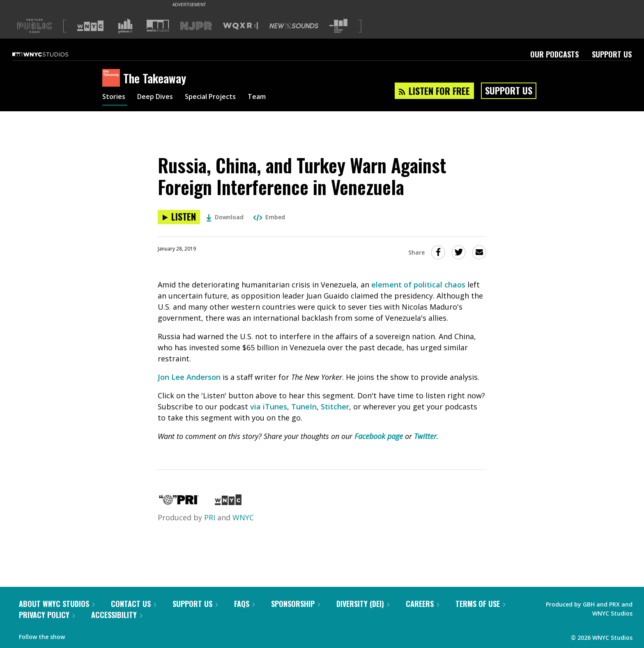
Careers (422, 604)
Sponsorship (296, 604)
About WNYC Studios (57, 604)
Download (225, 217)
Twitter (425, 436)
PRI (210, 517)
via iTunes (269, 407)
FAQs (244, 604)
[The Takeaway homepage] (113, 78)
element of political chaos (418, 285)
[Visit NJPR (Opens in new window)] (196, 26)
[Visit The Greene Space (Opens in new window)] (338, 26)
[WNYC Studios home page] (51, 54)
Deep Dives (160, 98)
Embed (269, 217)
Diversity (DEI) (363, 604)
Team (271, 98)
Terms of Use (480, 604)
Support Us (612, 54)
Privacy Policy (47, 615)
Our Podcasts (554, 54)
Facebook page (379, 436)
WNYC (243, 517)
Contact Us (133, 604)
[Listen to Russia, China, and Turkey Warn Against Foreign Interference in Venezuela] (179, 217)
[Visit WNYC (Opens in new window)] (90, 26)
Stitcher (335, 407)
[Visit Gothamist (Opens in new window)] (125, 26)
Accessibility (117, 615)
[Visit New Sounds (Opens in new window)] (294, 26)
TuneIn (304, 407)
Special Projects (220, 98)
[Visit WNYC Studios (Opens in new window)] (158, 26)
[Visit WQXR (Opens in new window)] (240, 26)
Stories (115, 98)
